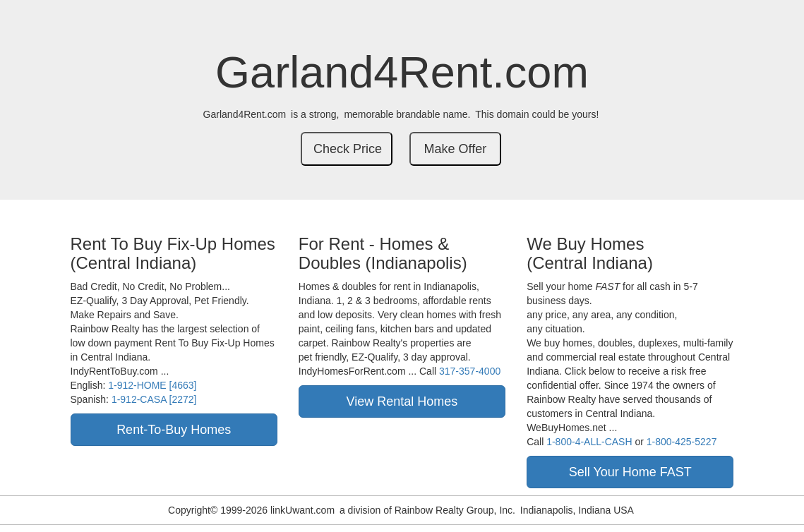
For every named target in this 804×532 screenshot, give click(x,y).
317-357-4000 (470, 371)
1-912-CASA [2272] (154, 399)
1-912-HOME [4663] (152, 385)
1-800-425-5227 (682, 442)
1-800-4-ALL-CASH (589, 442)
